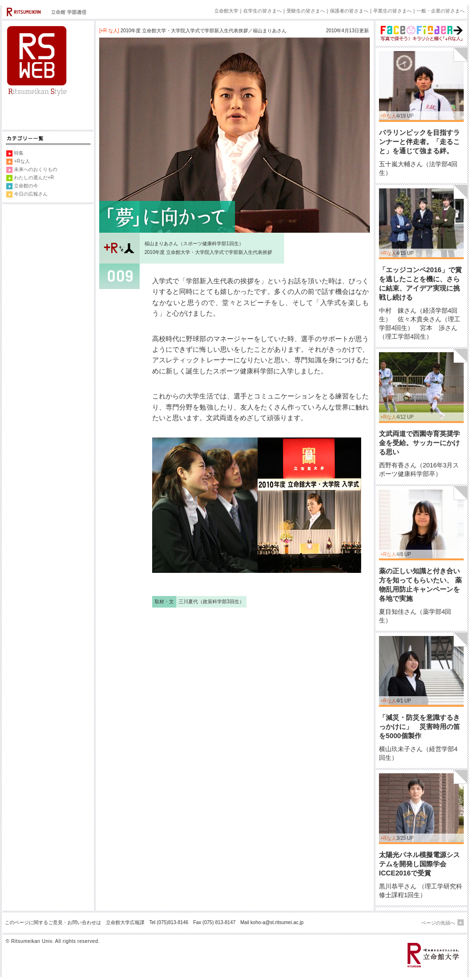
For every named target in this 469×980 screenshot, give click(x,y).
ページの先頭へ (438, 923)
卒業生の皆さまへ (392, 11)
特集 (19, 153)
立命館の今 (26, 186)
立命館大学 (226, 11)
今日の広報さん (31, 194)
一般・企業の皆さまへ (441, 11)
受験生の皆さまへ (306, 11)
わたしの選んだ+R (34, 178)
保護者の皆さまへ (349, 11)
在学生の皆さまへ (262, 11)
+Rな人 (22, 161)
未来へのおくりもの (36, 169)
